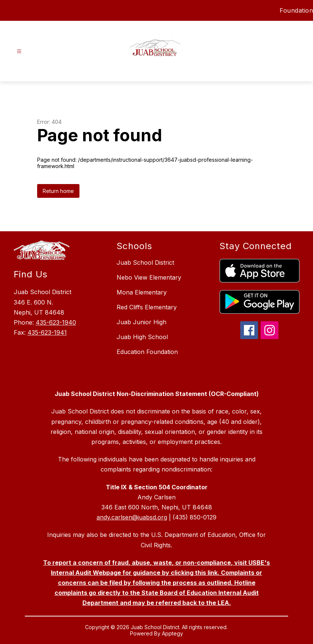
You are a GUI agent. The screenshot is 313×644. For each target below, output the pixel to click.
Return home (58, 191)
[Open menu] (19, 51)
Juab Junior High (141, 322)
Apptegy (172, 633)
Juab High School (142, 337)
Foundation (296, 10)
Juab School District (145, 263)
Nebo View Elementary (149, 277)
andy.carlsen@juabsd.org (132, 517)
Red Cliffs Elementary (147, 307)
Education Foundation (147, 352)
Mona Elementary (142, 292)
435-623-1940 (56, 322)
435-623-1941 (47, 332)
